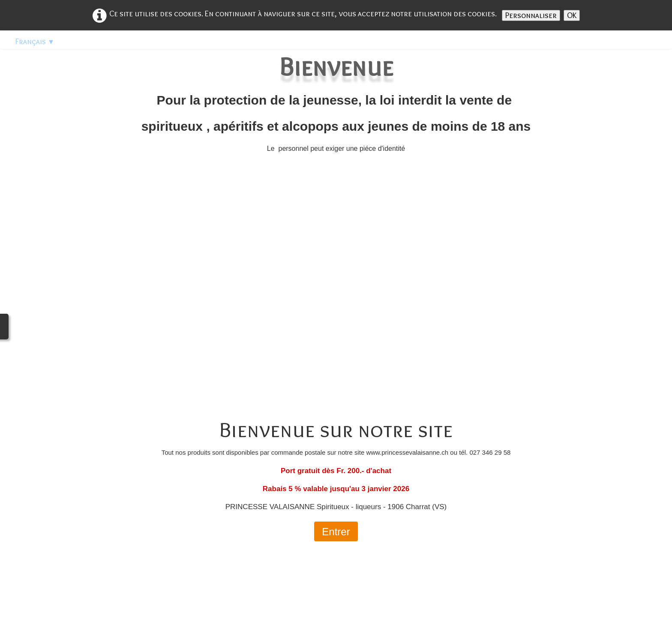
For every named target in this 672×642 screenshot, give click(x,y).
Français (35, 41)
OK (572, 15)
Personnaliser (531, 15)
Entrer (336, 532)
